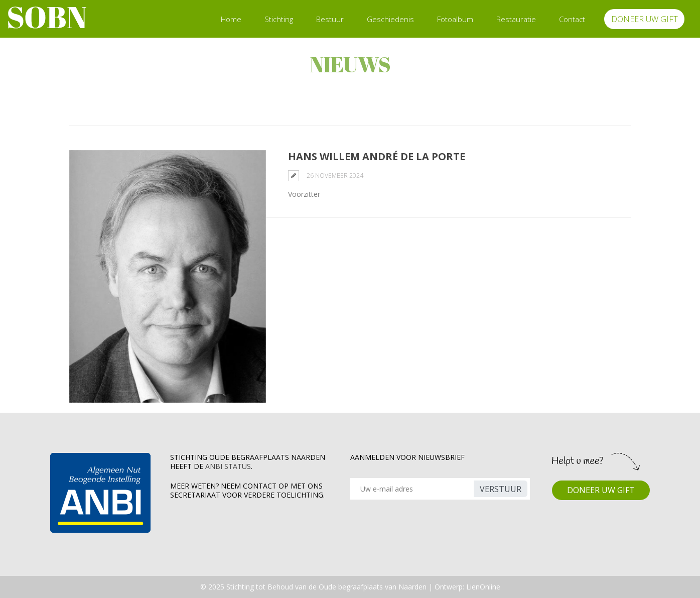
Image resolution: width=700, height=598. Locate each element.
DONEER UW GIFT (645, 19)
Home (231, 19)
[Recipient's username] (414, 489)
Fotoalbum (455, 19)
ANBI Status (228, 466)
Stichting (279, 19)
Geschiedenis (390, 19)
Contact (572, 19)
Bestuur (330, 19)
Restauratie (516, 19)
